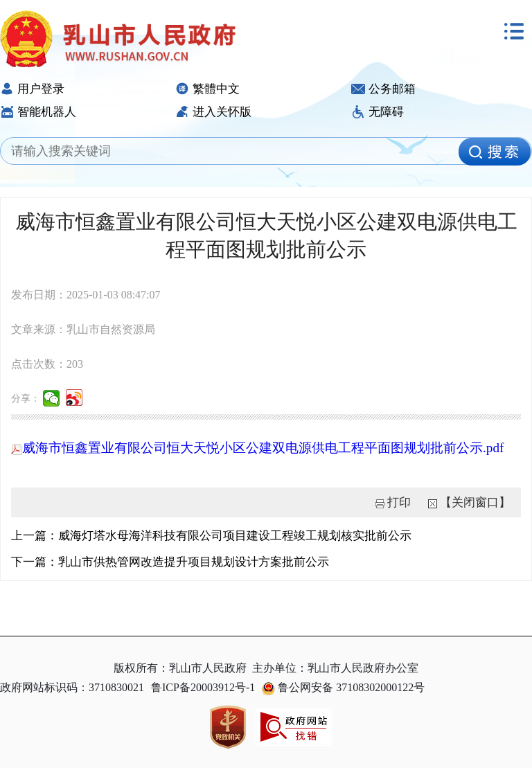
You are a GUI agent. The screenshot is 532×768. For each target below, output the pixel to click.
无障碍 (378, 112)
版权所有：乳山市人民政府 (180, 668)
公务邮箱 (383, 89)
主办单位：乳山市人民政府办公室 (335, 668)
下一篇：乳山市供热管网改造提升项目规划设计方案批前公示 (170, 562)
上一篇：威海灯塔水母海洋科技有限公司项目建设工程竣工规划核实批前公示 (211, 536)
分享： (26, 399)
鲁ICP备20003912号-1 (203, 687)
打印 (399, 502)
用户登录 (32, 89)
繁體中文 (207, 89)
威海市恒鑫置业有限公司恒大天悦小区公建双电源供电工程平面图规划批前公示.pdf (257, 448)
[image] (495, 152)
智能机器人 (38, 112)
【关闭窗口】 (475, 502)
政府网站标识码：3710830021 (72, 687)
